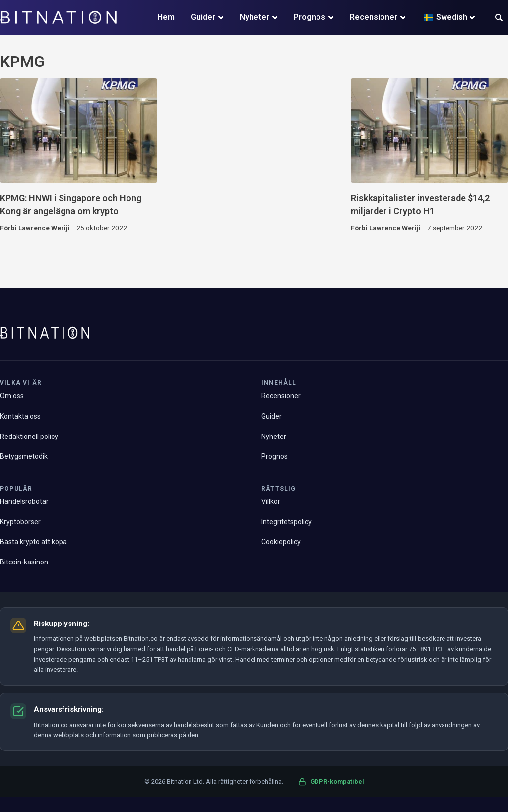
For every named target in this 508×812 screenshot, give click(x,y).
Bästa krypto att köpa (33, 542)
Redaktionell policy (29, 437)
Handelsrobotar (24, 501)
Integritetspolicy (286, 522)
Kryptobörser (20, 522)
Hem (166, 17)
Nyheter (254, 17)
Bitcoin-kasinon (24, 562)
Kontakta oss (20, 416)
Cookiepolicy (281, 542)
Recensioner (374, 17)
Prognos (310, 17)
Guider (203, 17)
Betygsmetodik (24, 456)
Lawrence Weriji (44, 228)
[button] (499, 19)
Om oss (12, 396)
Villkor (271, 501)
